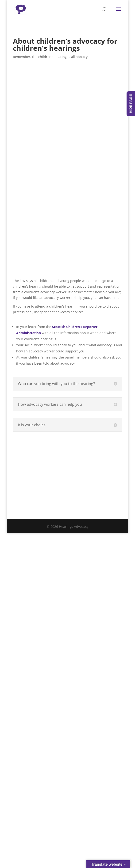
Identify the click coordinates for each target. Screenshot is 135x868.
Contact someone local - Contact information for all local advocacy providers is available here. (67, 460)
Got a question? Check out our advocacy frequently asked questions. (67, 490)
